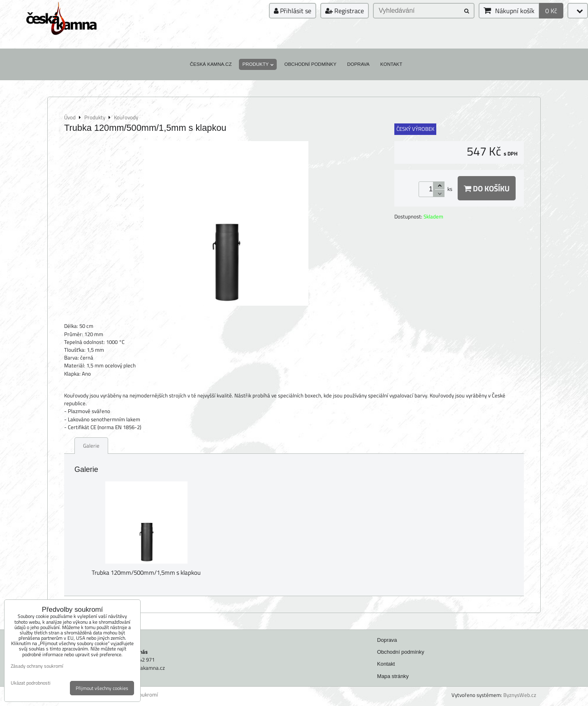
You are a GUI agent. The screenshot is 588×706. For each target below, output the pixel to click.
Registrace (345, 11)
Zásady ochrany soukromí (37, 666)
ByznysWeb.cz (520, 695)
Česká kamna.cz (211, 64)
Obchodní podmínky (310, 64)
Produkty (258, 64)
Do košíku (487, 188)
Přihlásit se (293, 11)
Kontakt (391, 64)
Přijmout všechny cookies (102, 688)
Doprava (358, 64)
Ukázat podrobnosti (31, 683)
